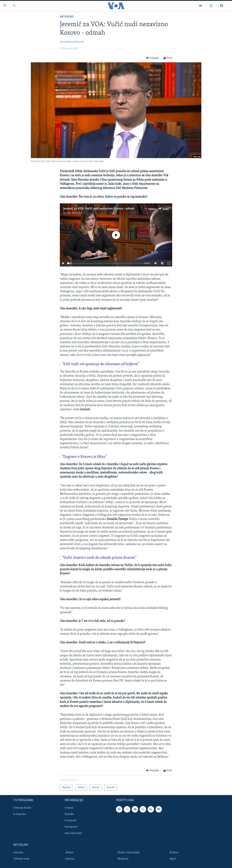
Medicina (123, 859)
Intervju (70, 859)
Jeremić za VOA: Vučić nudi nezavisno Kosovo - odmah (99, 209)
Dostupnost (71, 827)
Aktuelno (67, 17)
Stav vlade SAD (73, 833)
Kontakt (69, 814)
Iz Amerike (20, 814)
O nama (69, 808)
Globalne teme (21, 859)
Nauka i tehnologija (129, 853)
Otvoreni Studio (22, 808)
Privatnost (71, 821)
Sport (173, 859)
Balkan (69, 853)
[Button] (152, 58)
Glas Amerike (74, 213)
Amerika (18, 853)
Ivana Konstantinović (72, 42)
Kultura (174, 853)
